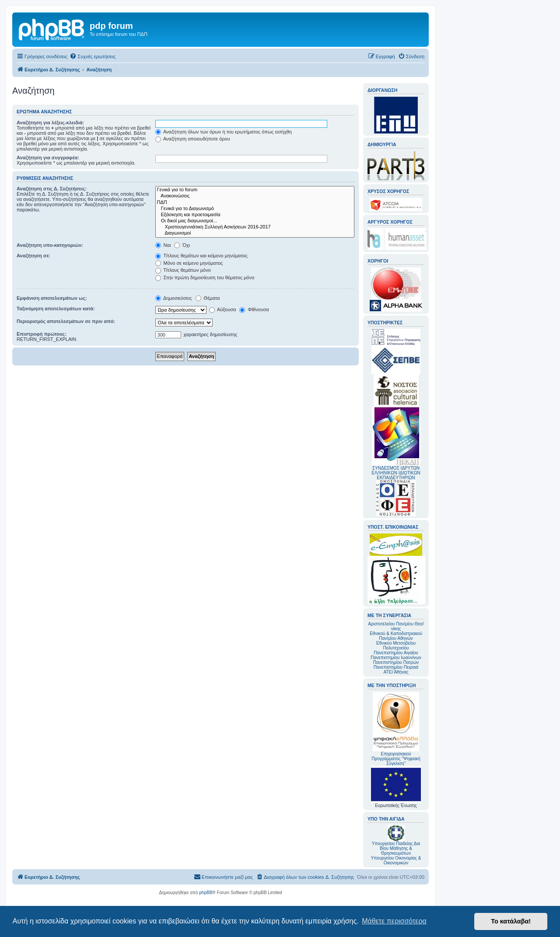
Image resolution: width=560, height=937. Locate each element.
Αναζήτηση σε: (33, 256)
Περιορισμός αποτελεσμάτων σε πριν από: (66, 321)
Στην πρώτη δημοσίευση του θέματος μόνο (205, 277)
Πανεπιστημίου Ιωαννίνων (396, 658)
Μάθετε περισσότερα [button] (394, 921)
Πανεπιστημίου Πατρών (396, 662)
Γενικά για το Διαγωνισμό (255, 209)
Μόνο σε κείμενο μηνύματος (189, 263)
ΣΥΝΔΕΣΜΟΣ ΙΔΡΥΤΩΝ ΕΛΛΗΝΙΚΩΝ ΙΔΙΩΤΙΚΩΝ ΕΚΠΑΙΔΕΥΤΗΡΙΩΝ (396, 473)
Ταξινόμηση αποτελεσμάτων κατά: (56, 309)
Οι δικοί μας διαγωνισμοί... (255, 221)
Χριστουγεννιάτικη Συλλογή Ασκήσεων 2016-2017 (255, 227)
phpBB (206, 893)
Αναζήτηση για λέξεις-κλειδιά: (50, 123)
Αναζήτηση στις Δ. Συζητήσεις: (52, 189)
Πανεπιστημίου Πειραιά (396, 667)
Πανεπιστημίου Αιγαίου (396, 653)
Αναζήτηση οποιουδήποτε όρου (193, 139)
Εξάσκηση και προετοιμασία (255, 215)
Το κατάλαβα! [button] (511, 921)
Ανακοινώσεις (255, 196)
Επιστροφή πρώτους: (42, 334)
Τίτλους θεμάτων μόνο (183, 270)
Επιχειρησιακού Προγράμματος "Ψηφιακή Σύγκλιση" (396, 729)
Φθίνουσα (254, 309)
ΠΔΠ (255, 203)
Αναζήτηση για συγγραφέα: (48, 158)
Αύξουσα (223, 309)
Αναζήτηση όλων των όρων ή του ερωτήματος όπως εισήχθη (224, 132)
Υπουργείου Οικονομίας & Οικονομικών (396, 860)
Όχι (182, 245)
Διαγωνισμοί (255, 233)
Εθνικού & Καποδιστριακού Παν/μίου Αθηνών (396, 636)
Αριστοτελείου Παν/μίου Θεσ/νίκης (396, 626)
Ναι (163, 245)
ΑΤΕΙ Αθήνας (396, 672)
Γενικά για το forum (255, 190)
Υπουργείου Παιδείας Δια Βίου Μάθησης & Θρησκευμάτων (396, 848)
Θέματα (208, 298)
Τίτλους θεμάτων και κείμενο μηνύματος (202, 256)
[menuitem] (93, 56)
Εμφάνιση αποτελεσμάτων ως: (52, 298)
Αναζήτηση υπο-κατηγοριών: (50, 245)
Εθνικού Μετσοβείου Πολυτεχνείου (396, 646)
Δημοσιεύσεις (174, 298)
